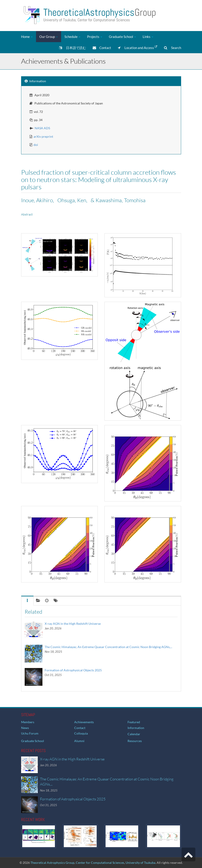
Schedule (72, 37)
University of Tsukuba (140, 863)
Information (136, 728)
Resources (135, 741)
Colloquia (81, 733)
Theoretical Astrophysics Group (52, 863)
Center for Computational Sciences (100, 863)
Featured (134, 722)
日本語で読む (73, 48)
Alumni (79, 741)
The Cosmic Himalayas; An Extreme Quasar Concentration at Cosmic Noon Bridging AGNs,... (108, 647)
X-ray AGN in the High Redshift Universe (73, 624)
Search (173, 48)
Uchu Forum (30, 733)
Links (148, 37)
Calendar (134, 734)
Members (28, 722)
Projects (95, 37)
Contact (102, 48)
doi (36, 145)
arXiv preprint (43, 136)
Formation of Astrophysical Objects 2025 (73, 670)
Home (27, 37)
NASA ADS (42, 128)
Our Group (49, 37)
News (25, 728)
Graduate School (122, 37)
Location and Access (138, 47)
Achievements (84, 722)
